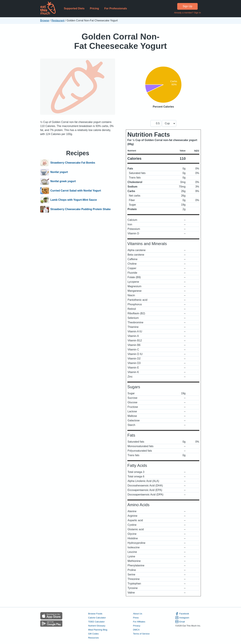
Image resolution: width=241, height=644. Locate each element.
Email (180, 622)
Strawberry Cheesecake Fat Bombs (73, 163)
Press (136, 618)
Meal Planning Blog (98, 630)
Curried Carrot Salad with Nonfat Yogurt (76, 191)
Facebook (182, 614)
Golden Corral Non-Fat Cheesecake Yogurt (120, 41)
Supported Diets (74, 8)
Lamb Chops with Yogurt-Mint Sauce (74, 200)
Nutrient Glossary (97, 626)
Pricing (94, 8)
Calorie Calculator (97, 618)
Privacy (137, 626)
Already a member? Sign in (187, 13)
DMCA (136, 630)
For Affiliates (139, 622)
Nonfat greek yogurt (63, 181)
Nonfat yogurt (59, 172)
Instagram (182, 618)
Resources (93, 638)
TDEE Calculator (96, 622)
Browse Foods (95, 614)
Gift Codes (93, 634)
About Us (138, 614)
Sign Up (188, 6)
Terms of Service (141, 634)
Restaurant (58, 20)
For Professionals (116, 8)
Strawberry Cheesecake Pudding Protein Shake (81, 209)
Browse (45, 20)
